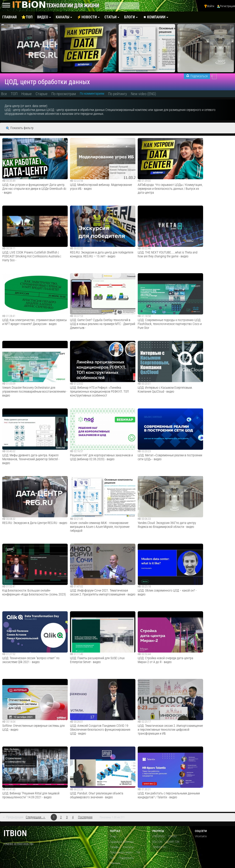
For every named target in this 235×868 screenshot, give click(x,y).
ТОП (14, 94)
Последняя (85, 817)
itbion (15, 833)
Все (4, 94)
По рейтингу (117, 94)
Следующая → (35, 817)
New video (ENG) (143, 94)
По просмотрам (64, 94)
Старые (42, 94)
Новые (27, 94)
